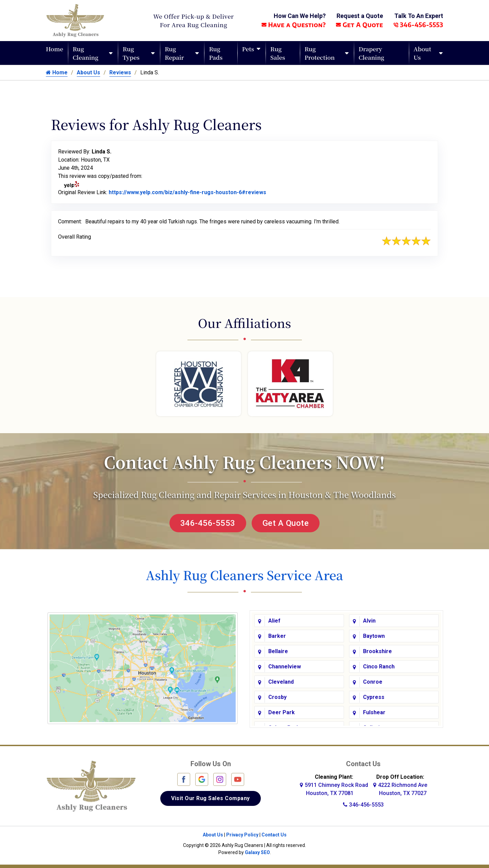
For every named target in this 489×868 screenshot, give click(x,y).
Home (55, 49)
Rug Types (131, 53)
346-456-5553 (418, 25)
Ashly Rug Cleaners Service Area (244, 575)
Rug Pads (216, 53)
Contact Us (274, 835)
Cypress (374, 697)
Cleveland (281, 682)
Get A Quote (359, 25)
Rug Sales (278, 53)
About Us (422, 53)
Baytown (374, 636)
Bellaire (278, 651)
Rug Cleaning (86, 53)
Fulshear (374, 712)
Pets (248, 49)
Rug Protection (320, 53)
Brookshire (377, 651)
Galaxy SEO (257, 852)
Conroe (373, 682)
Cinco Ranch (379, 667)
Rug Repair (174, 53)
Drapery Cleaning (372, 53)
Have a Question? (294, 25)
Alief (274, 621)
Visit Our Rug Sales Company (211, 798)
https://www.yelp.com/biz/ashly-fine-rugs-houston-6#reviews (187, 192)
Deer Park (282, 712)
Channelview (285, 667)
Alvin (369, 621)
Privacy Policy (242, 835)
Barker (277, 636)
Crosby (277, 697)
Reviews (120, 72)
